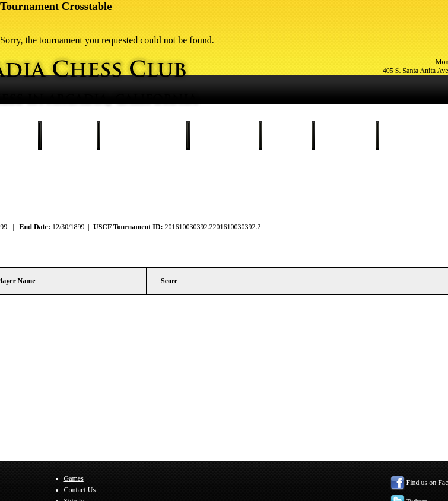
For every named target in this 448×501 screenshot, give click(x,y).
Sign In (404, 135)
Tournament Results (143, 135)
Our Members (224, 135)
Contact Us (345, 135)
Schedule (69, 135)
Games (286, 135)
